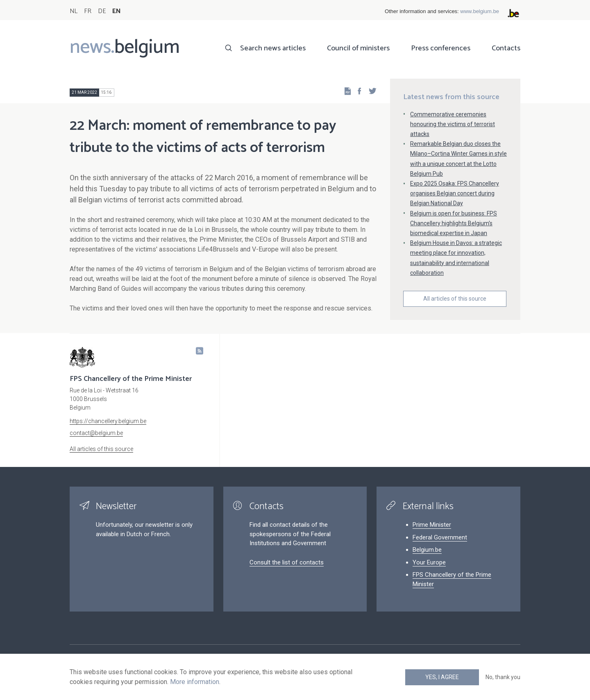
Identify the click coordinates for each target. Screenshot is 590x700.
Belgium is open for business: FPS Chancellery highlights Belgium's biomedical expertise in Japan (454, 223)
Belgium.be (427, 550)
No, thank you (503, 677)
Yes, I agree (442, 677)
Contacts (506, 48)
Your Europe (429, 562)
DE (102, 11)
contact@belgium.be (96, 433)
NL (74, 11)
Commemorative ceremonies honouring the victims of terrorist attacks (453, 124)
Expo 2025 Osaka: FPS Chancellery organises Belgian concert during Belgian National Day (455, 193)
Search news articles (273, 48)
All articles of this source (455, 299)
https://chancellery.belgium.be (108, 421)
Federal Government (440, 537)
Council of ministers (358, 48)
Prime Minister (432, 525)
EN (117, 11)
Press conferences (441, 48)
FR (88, 11)
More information (195, 682)
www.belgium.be (480, 11)
